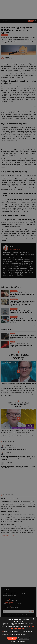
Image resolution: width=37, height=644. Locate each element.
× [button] (35, 619)
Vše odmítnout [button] (24, 638)
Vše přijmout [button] (12, 638)
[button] (19, 629)
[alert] (18, 322)
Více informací (32, 626)
